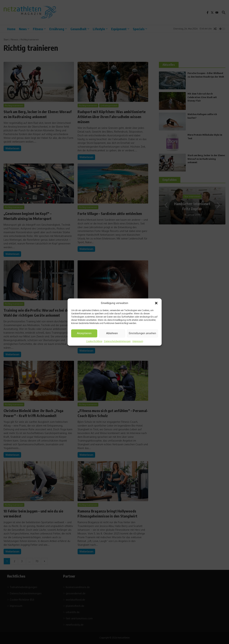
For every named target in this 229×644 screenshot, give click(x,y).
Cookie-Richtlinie (94, 341)
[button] (156, 303)
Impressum (138, 341)
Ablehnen (112, 333)
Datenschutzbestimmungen (117, 341)
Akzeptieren (84, 333)
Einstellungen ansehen (142, 333)
